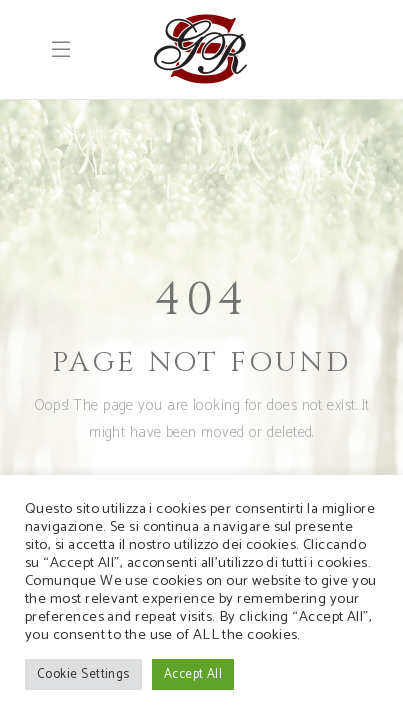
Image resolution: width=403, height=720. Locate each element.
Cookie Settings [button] (83, 674)
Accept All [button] (193, 674)
